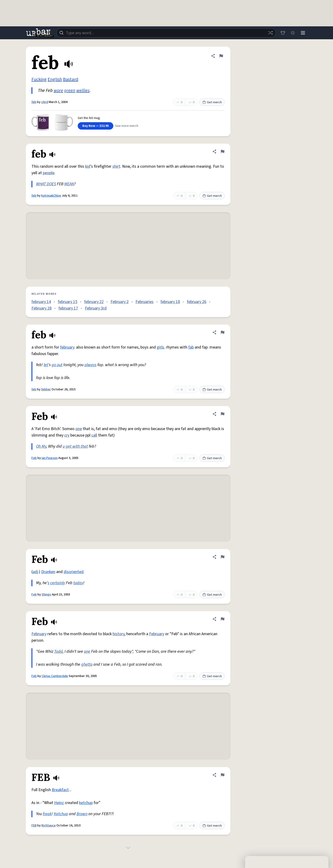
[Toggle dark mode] (293, 33)
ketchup (86, 803)
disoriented (74, 572)
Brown (82, 814)
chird (45, 102)
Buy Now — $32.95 (96, 126)
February (39, 634)
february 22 (94, 302)
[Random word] (270, 33)
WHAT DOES (46, 184)
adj (35, 572)
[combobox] (166, 33)
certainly (58, 583)
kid (88, 166)
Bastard (71, 79)
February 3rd (96, 308)
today (78, 583)
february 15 (68, 302)
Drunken (48, 572)
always (90, 365)
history (119, 634)
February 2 (120, 302)
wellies (83, 91)
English (55, 79)
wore (58, 91)
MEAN (69, 184)
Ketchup (61, 814)
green (70, 91)
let (46, 365)
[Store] (283, 33)
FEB (34, 826)
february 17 (68, 308)
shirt (116, 166)
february (67, 347)
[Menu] (303, 33)
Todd (58, 651)
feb (34, 102)
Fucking (39, 79)
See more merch (127, 126)
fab (191, 347)
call (94, 435)
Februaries (145, 302)
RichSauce (49, 826)
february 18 (170, 302)
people (49, 173)
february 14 (41, 302)
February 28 (42, 308)
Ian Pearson (50, 458)
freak (47, 814)
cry (67, 435)
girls (160, 347)
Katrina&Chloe (51, 196)
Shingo (46, 595)
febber (46, 389)
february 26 (197, 302)
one (79, 429)
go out (57, 365)
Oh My (41, 446)
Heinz (59, 803)
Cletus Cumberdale (55, 676)
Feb (34, 458)
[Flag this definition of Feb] (222, 414)
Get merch (212, 102)
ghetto (87, 664)
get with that (77, 446)
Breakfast (60, 790)
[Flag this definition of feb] (221, 56)
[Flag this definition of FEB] (222, 775)
